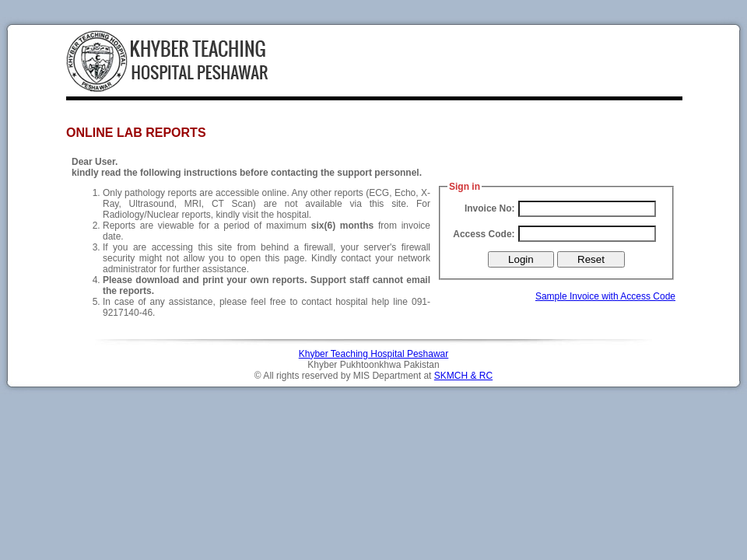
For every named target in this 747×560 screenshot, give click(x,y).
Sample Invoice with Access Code (605, 296)
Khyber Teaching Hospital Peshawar (374, 354)
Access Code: (484, 234)
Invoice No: (490, 208)
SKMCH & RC (463, 376)
